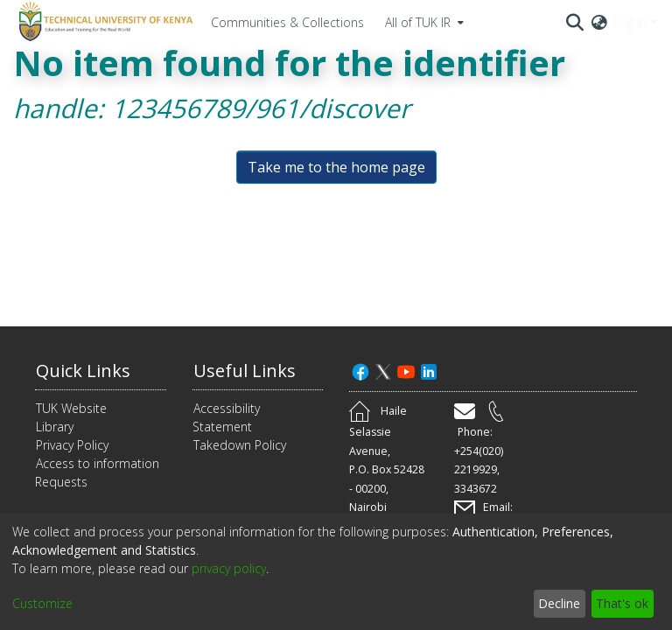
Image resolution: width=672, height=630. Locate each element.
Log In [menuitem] (630, 22)
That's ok (622, 603)
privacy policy (229, 568)
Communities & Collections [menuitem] (287, 22)
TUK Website (71, 408)
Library (55, 427)
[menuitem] (423, 22)
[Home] (103, 22)
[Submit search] (575, 22)
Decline (559, 603)
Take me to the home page (336, 167)
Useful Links (245, 371)
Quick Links (83, 371)
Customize (42, 603)
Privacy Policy (72, 445)
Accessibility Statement (226, 417)
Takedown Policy (240, 445)
